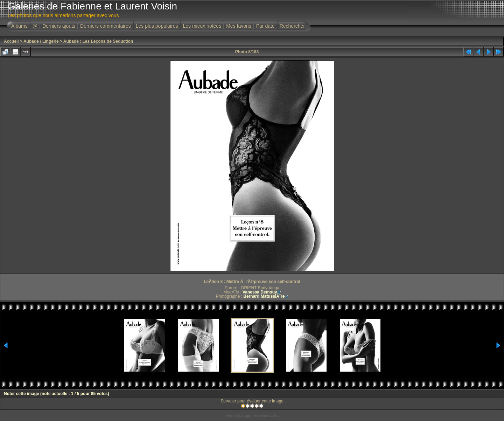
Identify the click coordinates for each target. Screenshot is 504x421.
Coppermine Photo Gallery (261, 416)
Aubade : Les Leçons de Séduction (98, 41)
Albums (19, 26)
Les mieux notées (202, 26)
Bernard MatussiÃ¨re (264, 296)
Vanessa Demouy (260, 292)
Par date (265, 26)
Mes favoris (239, 26)
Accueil (11, 41)
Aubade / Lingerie (41, 41)
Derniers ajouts (59, 26)
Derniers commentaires (106, 26)
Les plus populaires (157, 26)
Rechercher (292, 26)
